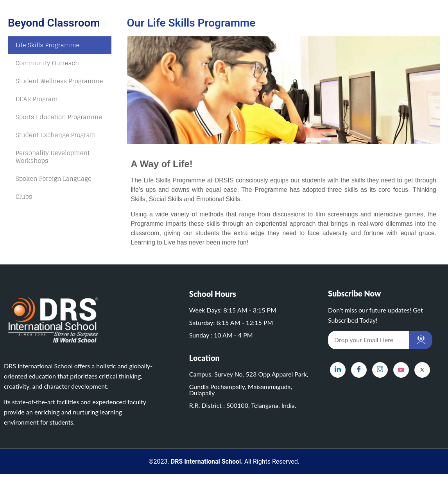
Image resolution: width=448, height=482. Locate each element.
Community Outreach (47, 63)
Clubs (24, 197)
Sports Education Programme (59, 117)
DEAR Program (37, 99)
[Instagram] (380, 370)
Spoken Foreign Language (54, 179)
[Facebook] (359, 370)
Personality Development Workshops (53, 157)
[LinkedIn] (338, 370)
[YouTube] (401, 370)
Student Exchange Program (56, 135)
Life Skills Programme (47, 45)
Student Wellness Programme (59, 81)
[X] (422, 370)
